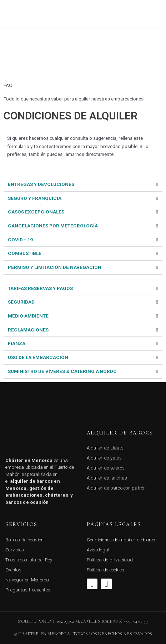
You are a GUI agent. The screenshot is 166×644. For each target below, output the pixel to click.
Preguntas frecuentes (28, 590)
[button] (151, 14)
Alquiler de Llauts (105, 448)
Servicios (15, 550)
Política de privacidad (110, 560)
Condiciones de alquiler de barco (121, 540)
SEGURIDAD (21, 302)
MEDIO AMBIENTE (28, 316)
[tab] (83, 185)
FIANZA (17, 343)
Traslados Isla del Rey (29, 560)
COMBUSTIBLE (25, 253)
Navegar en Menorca (27, 580)
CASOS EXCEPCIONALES (36, 212)
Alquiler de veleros (106, 468)
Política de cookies (106, 570)
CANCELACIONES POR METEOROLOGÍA (53, 226)
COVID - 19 (20, 240)
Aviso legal (98, 550)
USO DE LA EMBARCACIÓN (38, 357)
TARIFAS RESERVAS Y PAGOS (40, 288)
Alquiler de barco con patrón (116, 488)
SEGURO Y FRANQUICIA (35, 198)
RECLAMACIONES (28, 330)
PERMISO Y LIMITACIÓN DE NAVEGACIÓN (55, 267)
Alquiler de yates (104, 458)
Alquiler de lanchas (107, 478)
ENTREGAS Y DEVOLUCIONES (41, 184)
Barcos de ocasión (24, 540)
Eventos (13, 570)
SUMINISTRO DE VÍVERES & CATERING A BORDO (62, 371)
